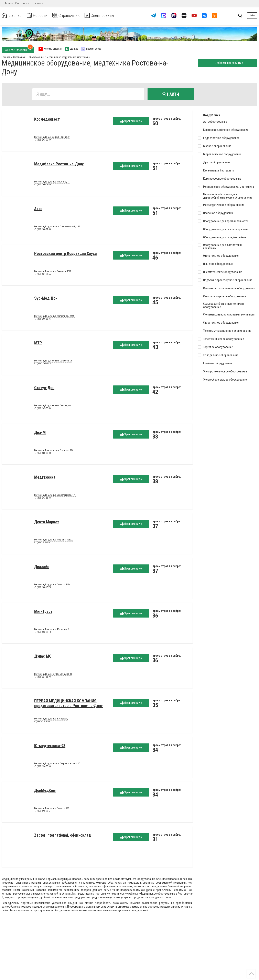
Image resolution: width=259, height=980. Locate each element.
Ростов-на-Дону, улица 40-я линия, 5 (52, 630)
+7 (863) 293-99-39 (42, 141)
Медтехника (45, 478)
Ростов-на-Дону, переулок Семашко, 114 (54, 451)
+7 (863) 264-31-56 (42, 275)
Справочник (72, 16)
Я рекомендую (131, 122)
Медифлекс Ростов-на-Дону (59, 165)
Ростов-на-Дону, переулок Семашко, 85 (53, 675)
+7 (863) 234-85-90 (42, 767)
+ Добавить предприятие (227, 63)
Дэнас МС (43, 657)
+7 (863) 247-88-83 (42, 499)
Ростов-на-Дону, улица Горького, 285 (52, 809)
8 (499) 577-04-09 (42, 722)
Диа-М (40, 433)
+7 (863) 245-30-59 (42, 409)
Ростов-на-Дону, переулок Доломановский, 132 (57, 227)
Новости (40, 16)
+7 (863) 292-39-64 (42, 812)
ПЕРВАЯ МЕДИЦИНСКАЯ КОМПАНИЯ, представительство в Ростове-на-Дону (68, 704)
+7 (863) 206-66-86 (42, 320)
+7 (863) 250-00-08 (42, 454)
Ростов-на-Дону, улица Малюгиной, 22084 (54, 317)
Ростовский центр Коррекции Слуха (66, 254)
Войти (252, 15)
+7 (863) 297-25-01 (42, 543)
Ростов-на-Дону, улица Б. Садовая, (51, 720)
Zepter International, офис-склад (63, 836)
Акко (38, 210)
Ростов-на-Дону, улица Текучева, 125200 (54, 541)
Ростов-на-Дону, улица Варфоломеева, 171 (55, 496)
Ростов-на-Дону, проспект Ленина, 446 (53, 406)
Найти (171, 94)
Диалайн (42, 567)
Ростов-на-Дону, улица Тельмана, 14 (52, 183)
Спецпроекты (109, 16)
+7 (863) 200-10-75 (42, 588)
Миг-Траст (43, 612)
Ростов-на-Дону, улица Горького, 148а (52, 585)
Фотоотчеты (22, 3)
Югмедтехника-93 (50, 746)
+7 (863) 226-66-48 (42, 633)
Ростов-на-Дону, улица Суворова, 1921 (53, 272)
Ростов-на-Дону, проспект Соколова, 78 (53, 362)
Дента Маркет (47, 523)
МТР (38, 344)
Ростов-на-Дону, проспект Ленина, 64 (52, 138)
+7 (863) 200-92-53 (42, 230)
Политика (37, 3)
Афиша (9, 3)
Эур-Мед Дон (46, 299)
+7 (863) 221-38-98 (42, 678)
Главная (13, 16)
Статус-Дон (44, 389)
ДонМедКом (45, 791)
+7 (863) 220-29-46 (42, 364)
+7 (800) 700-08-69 (42, 185)
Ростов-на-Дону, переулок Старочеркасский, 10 (57, 764)
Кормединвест (47, 120)
